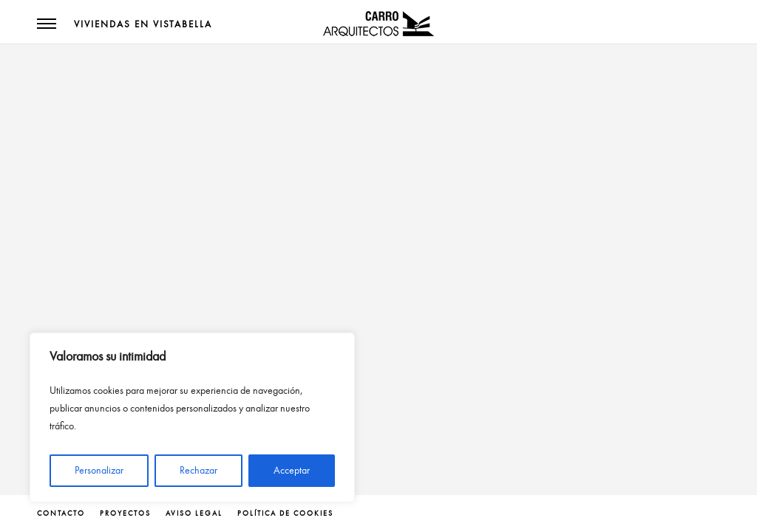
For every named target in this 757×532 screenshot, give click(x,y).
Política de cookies (285, 514)
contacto (61, 514)
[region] (192, 417)
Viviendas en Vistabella (143, 24)
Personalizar (99, 470)
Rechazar (198, 470)
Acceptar (292, 470)
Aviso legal (194, 514)
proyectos (125, 514)
